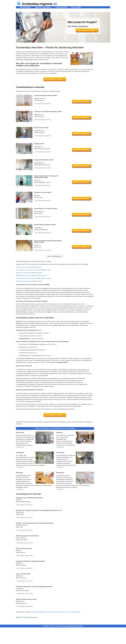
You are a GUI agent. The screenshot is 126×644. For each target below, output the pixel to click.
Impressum (71, 626)
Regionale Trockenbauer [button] (43, 7)
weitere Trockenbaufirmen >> (55, 256)
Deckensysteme (28, 281)
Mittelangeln (64, 612)
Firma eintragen (76, 7)
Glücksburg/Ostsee (54, 612)
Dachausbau (38, 273)
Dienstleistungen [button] (26, 7)
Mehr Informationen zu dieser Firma (43, 104)
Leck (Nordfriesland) (74, 612)
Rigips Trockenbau (46, 278)
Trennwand (30, 276)
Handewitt (41, 612)
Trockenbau (29, 270)
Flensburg (35, 612)
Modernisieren (38, 267)
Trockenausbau (20, 270)
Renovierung (26, 267)
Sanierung (19, 267)
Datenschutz (79, 626)
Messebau (47, 270)
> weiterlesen (20, 447)
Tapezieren (39, 281)
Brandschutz (20, 273)
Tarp (46, 612)
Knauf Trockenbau (32, 278)
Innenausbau (37, 270)
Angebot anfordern (61, 7)
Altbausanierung (21, 278)
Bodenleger (19, 281)
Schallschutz (28, 273)
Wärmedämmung (21, 276)
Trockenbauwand (42, 276)
